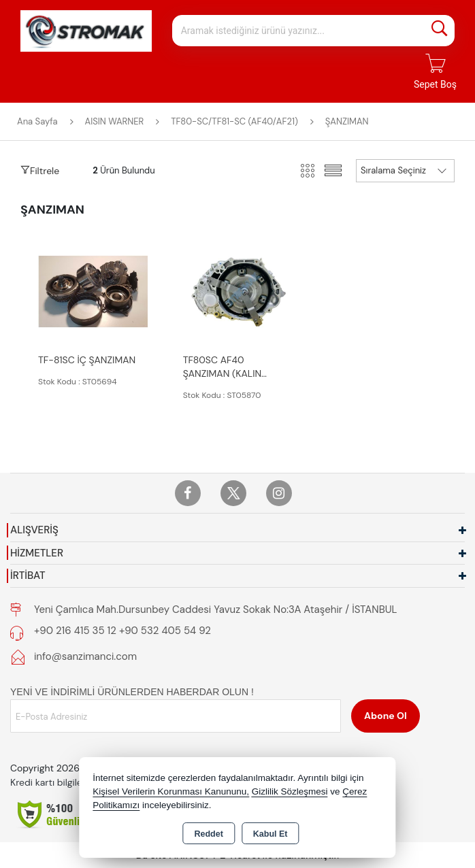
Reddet (208, 834)
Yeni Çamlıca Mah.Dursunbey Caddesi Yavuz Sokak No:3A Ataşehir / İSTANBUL (215, 610)
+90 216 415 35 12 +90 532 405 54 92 (122, 631)
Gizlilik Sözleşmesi (290, 791)
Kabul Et (271, 834)
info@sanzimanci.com (85, 656)
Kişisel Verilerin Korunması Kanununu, (171, 791)
